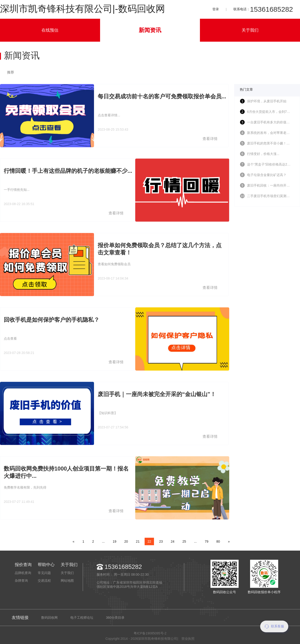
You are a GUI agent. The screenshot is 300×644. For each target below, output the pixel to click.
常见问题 (44, 573)
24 (173, 541)
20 (126, 541)
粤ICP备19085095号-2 (150, 633)
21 (138, 541)
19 (115, 541)
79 (206, 541)
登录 (216, 9)
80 (218, 541)
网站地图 (67, 581)
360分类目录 (115, 618)
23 (161, 541)
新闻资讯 (150, 30)
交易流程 (44, 581)
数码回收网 (49, 618)
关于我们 (250, 30)
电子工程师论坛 (82, 618)
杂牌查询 (21, 581)
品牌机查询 (23, 573)
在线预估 (50, 30)
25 (184, 541)
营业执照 (188, 639)
